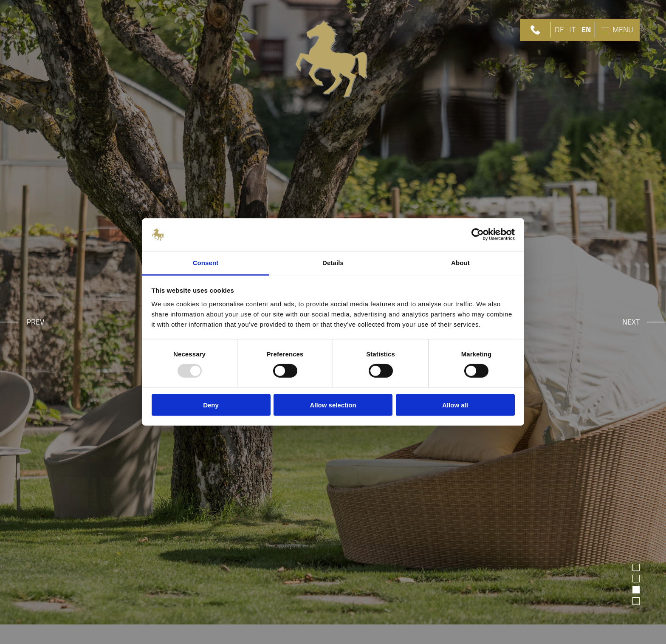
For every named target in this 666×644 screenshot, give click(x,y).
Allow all (455, 405)
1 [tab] (636, 567)
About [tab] (460, 263)
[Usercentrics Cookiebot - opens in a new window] (478, 234)
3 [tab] (636, 589)
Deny (211, 405)
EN (586, 30)
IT (573, 30)
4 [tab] (636, 601)
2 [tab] (636, 578)
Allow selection (333, 405)
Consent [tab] (206, 263)
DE (559, 30)
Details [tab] (333, 263)
